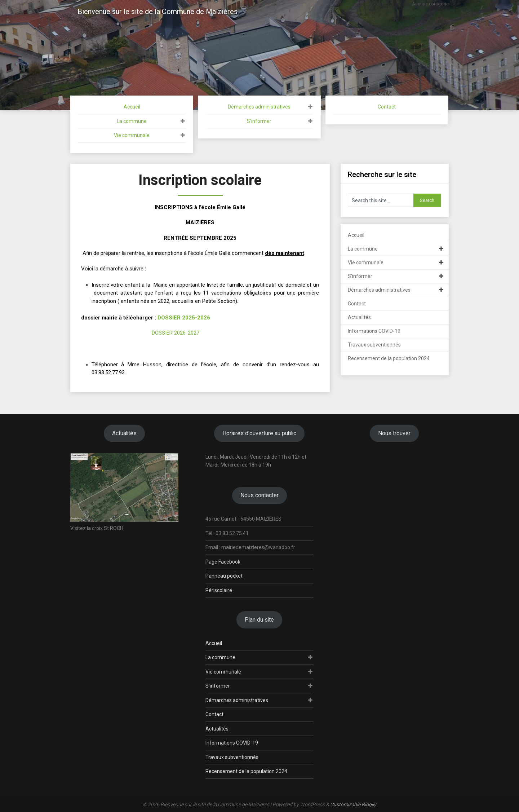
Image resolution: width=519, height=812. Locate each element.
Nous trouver (394, 433)
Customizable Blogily (353, 804)
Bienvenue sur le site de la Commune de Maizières (158, 12)
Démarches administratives (259, 107)
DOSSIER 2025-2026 (184, 318)
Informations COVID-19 (374, 331)
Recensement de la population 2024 (389, 358)
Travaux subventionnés (374, 345)
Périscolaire (219, 590)
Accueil (132, 107)
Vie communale (132, 135)
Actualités (359, 317)
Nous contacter (259, 495)
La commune (132, 121)
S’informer (259, 121)
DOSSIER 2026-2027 (176, 333)
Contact (387, 107)
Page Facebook (223, 562)
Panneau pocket (224, 576)
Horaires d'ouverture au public (259, 433)
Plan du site (259, 620)
